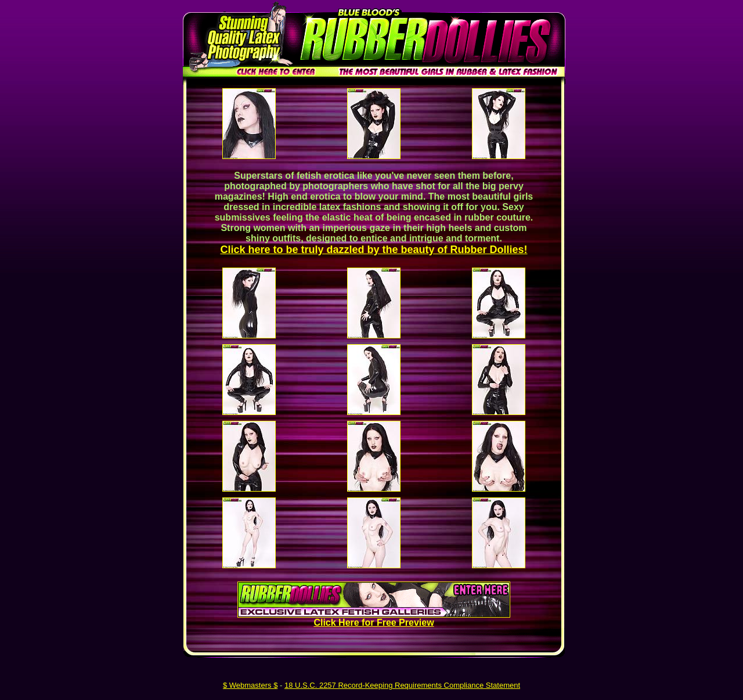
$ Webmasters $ (250, 685)
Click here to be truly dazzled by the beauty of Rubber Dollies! (374, 250)
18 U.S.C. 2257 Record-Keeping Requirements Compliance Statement (402, 685)
